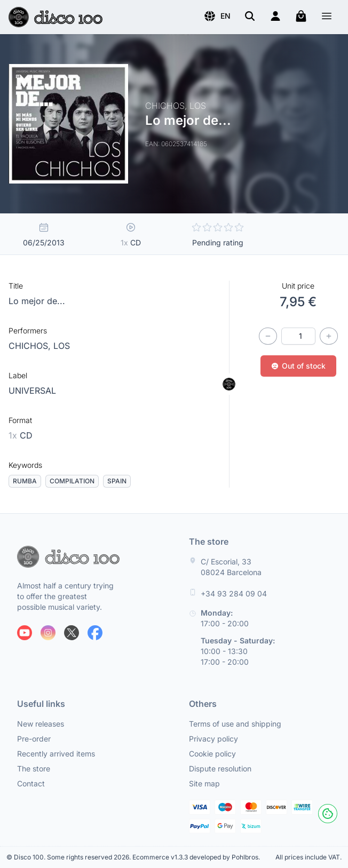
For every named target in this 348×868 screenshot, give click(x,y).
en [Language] (217, 16)
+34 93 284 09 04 (234, 594)
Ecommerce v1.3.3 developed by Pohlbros (195, 857)
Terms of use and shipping (235, 724)
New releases (41, 724)
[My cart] (301, 16)
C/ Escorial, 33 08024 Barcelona (231, 567)
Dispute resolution (220, 769)
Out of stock (298, 366)
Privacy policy (213, 739)
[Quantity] (298, 336)
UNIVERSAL (32, 391)
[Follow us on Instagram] (48, 633)
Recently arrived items (56, 754)
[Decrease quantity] (268, 336)
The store (34, 769)
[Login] (275, 16)
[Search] (250, 16)
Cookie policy (212, 754)
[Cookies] (328, 814)
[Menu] (327, 17)
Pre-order (34, 739)
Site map (204, 783)
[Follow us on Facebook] (95, 633)
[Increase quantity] (329, 336)
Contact (31, 783)
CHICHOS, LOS (39, 346)
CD (21, 435)
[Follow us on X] (72, 633)
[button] (217, 16)
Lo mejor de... (37, 301)
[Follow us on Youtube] (25, 633)
